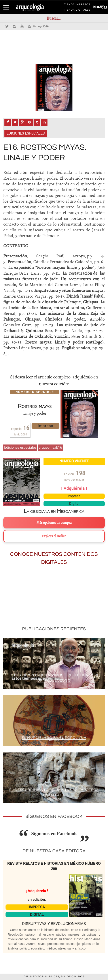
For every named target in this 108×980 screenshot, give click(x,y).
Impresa (45, 426)
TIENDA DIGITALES (77, 11)
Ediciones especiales (26, 134)
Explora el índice (54, 537)
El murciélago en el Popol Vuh (54, 738)
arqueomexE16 (50, 448)
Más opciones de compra (54, 523)
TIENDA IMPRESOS (77, 5)
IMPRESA (37, 907)
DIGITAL (37, 915)
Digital (74, 504)
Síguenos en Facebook (54, 834)
